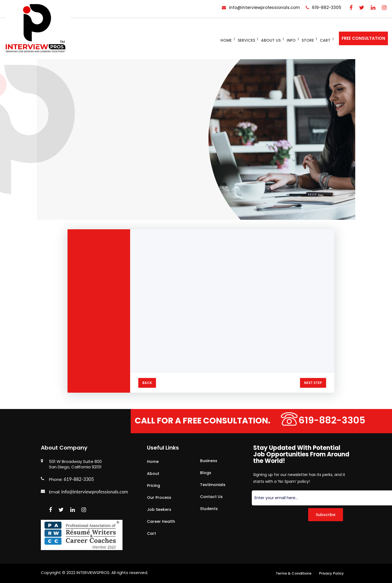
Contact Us (211, 497)
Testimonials (213, 485)
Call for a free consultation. (206, 421)
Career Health (161, 521)
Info (291, 40)
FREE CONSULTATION (363, 38)
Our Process (159, 497)
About (153, 474)
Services (246, 40)
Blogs (206, 473)
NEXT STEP (313, 383)
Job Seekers (159, 509)
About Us (271, 40)
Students (209, 509)
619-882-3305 (340, 420)
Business (209, 461)
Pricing (154, 486)
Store (308, 40)
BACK (147, 383)
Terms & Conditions (294, 573)
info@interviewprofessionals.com (95, 492)
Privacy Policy (331, 573)
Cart (325, 40)
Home (226, 40)
